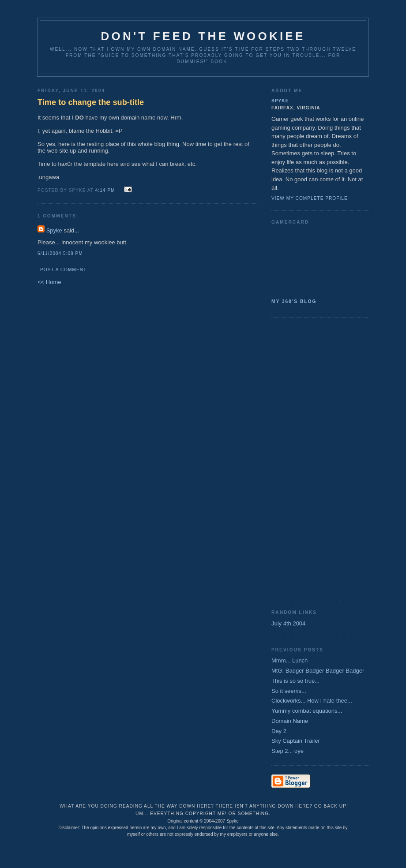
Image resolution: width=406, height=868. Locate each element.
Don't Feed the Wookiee (203, 36)
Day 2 (279, 731)
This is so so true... (295, 681)
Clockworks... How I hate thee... (312, 701)
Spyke (54, 230)
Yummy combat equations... (307, 711)
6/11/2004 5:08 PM (60, 253)
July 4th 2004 (288, 623)
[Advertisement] (307, 458)
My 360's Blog (294, 301)
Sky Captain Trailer (296, 741)
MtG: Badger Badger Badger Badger (318, 671)
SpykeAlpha (316, 260)
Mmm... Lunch (289, 660)
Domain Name (290, 721)
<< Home (49, 282)
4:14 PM (105, 190)
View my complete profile (310, 198)
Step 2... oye (288, 751)
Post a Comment (63, 270)
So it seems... (289, 691)
